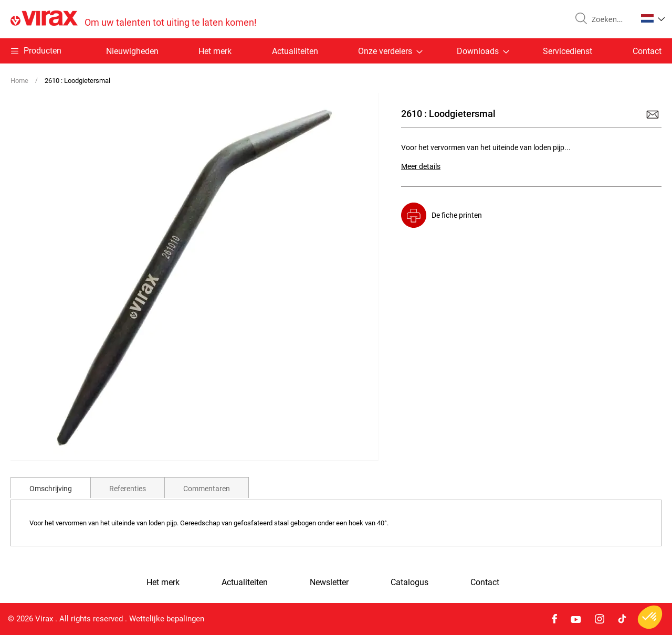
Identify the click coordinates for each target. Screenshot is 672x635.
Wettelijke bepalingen (167, 619)
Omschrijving (51, 489)
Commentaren (207, 489)
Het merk (215, 51)
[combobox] (610, 19)
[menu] (336, 51)
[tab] (51, 488)
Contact (647, 51)
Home (19, 81)
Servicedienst (568, 51)
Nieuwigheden (132, 51)
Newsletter (329, 583)
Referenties (128, 489)
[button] (653, 18)
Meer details (421, 166)
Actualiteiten (295, 51)
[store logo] (134, 19)
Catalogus (409, 583)
